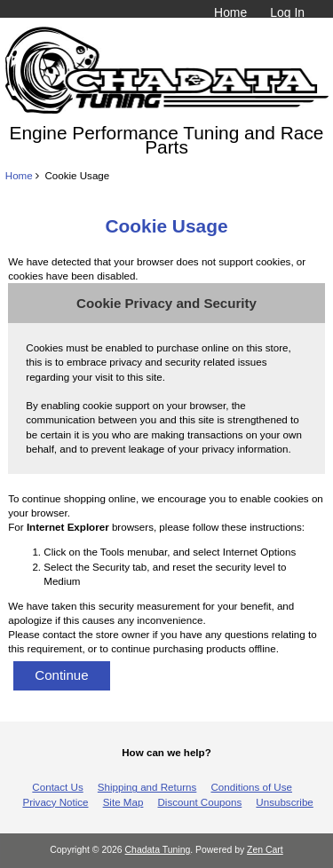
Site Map (123, 802)
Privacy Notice (55, 802)
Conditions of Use (251, 787)
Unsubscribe (284, 802)
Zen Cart (265, 850)
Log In (287, 12)
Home (230, 12)
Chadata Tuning (158, 850)
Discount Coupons (200, 802)
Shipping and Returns (147, 787)
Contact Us (57, 787)
